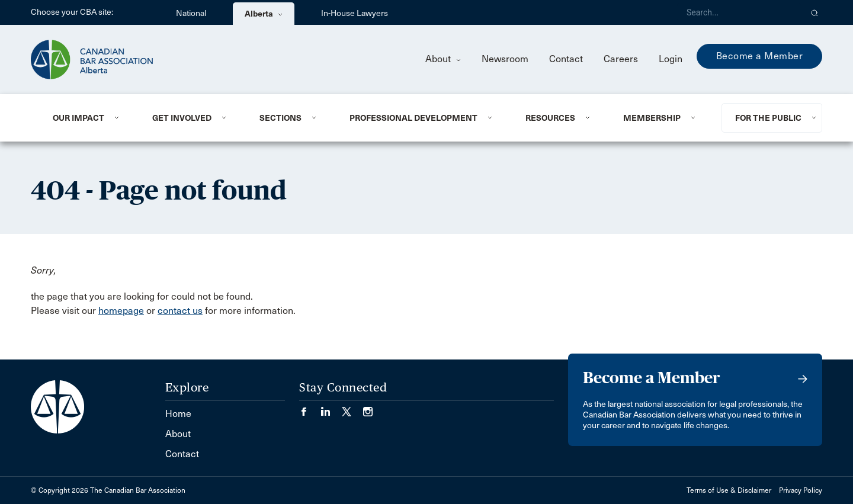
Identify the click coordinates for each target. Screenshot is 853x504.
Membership (652, 118)
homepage (121, 311)
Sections (280, 118)
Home (178, 414)
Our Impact (78, 118)
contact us (180, 311)
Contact (566, 59)
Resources (550, 118)
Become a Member (760, 56)
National (191, 13)
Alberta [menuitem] (264, 14)
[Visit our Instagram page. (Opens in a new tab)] (368, 408)
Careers (621, 59)
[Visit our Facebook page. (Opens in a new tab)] (310, 408)
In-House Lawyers (355, 13)
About (443, 59)
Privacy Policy (801, 490)
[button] (815, 12)
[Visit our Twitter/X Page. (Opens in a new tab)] (352, 408)
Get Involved (182, 118)
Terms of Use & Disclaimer (729, 490)
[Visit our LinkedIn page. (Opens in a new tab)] (331, 408)
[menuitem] (88, 118)
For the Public (768, 118)
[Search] (739, 12)
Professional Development (413, 118)
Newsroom (505, 59)
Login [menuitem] (671, 59)
